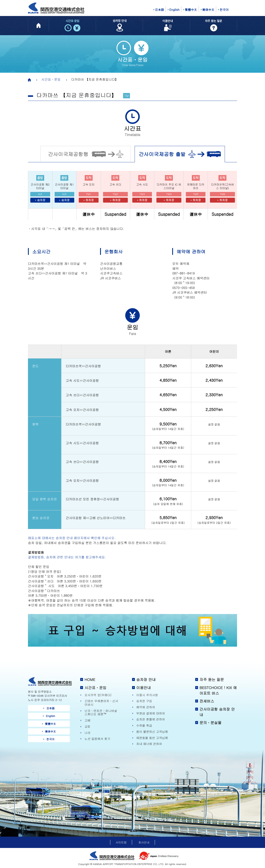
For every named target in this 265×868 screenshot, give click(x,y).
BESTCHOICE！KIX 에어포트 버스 (218, 690)
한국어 (224, 10)
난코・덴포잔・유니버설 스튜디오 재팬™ (101, 712)
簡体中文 (208, 10)
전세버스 (207, 701)
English (174, 10)
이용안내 (144, 688)
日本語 (159, 10)
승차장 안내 (146, 679)
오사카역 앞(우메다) (98, 695)
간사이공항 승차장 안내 (217, 712)
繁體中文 (191, 10)
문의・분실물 (210, 723)
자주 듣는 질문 (212, 679)
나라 (87, 733)
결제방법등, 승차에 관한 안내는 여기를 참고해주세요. (67, 557)
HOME (90, 679)
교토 (87, 726)
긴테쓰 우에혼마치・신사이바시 (101, 703)
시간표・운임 (51, 79)
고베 (87, 720)
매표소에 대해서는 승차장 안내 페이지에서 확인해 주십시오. (72, 538)
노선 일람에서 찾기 (97, 739)
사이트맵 (121, 842)
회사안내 (144, 842)
